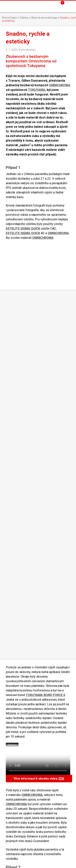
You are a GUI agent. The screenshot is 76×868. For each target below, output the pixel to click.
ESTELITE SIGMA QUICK (23, 229)
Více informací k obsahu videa (39, 779)
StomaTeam (10, 18)
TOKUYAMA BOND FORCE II (45, 695)
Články (24, 18)
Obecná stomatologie (44, 18)
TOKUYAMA (37, 90)
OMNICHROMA (60, 85)
